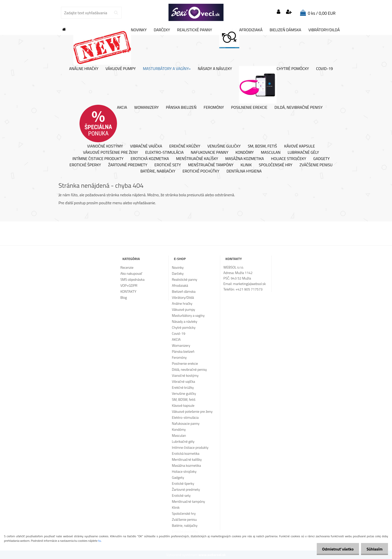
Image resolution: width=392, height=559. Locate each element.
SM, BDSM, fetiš (262, 146)
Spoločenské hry (275, 165)
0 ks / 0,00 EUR (322, 13)
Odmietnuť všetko (335, 549)
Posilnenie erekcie (249, 107)
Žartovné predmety (128, 165)
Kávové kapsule (300, 146)
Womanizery (146, 107)
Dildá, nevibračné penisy (299, 107)
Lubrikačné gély (303, 152)
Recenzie (127, 267)
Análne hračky (84, 69)
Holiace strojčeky (288, 159)
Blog (123, 297)
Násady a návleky (215, 69)
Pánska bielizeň (181, 107)
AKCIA (103, 123)
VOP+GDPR (129, 285)
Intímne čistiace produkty (98, 159)
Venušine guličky (224, 146)
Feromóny (214, 107)
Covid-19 (324, 69)
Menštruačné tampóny (211, 165)
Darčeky (162, 30)
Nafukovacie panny (209, 152)
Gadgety (321, 159)
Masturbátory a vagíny (188, 315)
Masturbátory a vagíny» (167, 69)
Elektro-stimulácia (164, 152)
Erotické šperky (85, 165)
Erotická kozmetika (150, 159)
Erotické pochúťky (201, 171)
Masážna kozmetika (245, 159)
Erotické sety (168, 165)
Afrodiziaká (241, 38)
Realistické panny (194, 30)
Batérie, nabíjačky (158, 171)
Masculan (271, 152)
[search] (116, 13)
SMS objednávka (132, 279)
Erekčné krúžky (185, 146)
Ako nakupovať (131, 273)
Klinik (246, 165)
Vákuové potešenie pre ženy (110, 152)
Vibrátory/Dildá (324, 30)
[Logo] (196, 12)
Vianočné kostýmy (105, 146)
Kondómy (245, 152)
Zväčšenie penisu (316, 165)
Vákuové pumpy (121, 69)
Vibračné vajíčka (146, 146)
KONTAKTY (128, 291)
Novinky (110, 46)
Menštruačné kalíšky (197, 159)
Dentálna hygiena (244, 171)
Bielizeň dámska (285, 30)
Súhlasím (374, 549)
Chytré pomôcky (274, 85)
